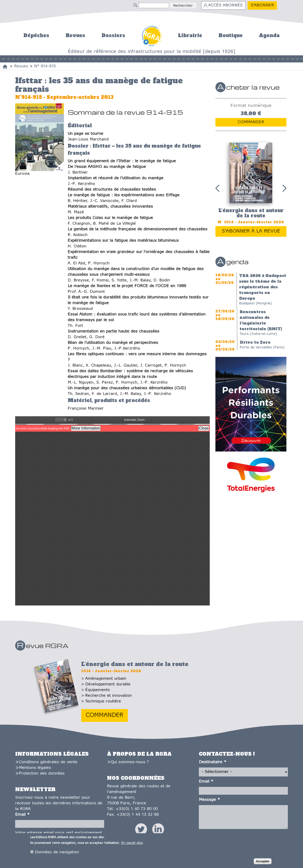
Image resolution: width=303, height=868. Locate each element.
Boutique (231, 35)
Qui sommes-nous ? (130, 762)
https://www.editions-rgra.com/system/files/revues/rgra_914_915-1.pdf (112, 511)
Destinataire (213, 762)
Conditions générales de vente (48, 762)
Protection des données (42, 774)
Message (209, 800)
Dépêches (36, 35)
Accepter (263, 861)
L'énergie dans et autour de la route (251, 213)
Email (22, 815)
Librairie (190, 35)
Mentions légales (35, 768)
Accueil (152, 35)
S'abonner (262, 5)
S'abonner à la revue (251, 231)
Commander (251, 122)
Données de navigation (57, 852)
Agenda (269, 35)
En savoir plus (132, 843)
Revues (75, 35)
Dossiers (113, 35)
